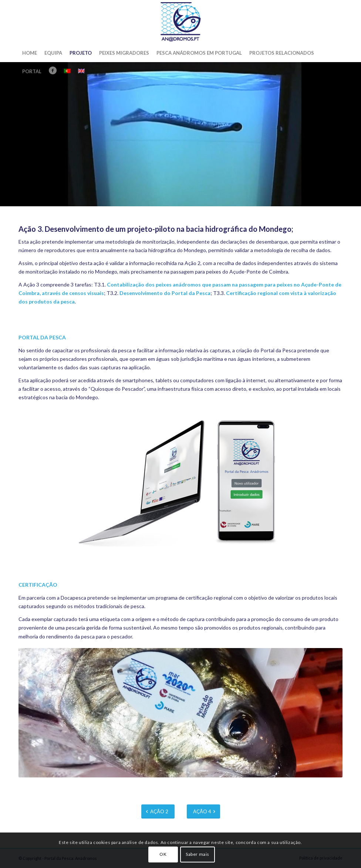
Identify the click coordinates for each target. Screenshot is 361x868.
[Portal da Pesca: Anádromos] (180, 22)
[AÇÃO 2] (158, 812)
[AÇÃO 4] (203, 812)
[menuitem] (30, 53)
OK (163, 854)
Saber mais (198, 854)
